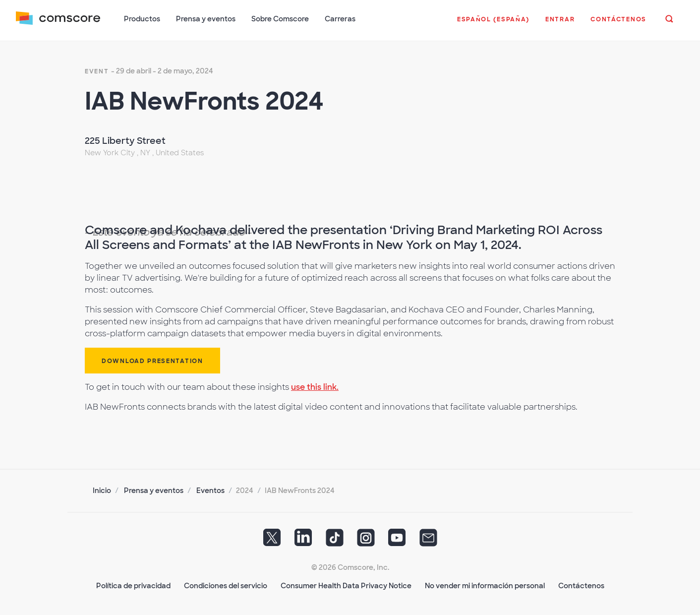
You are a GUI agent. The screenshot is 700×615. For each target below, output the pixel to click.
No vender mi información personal (485, 586)
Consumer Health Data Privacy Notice (346, 586)
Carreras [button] (340, 19)
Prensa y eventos (154, 491)
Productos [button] (142, 19)
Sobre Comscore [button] (280, 19)
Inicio (102, 491)
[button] (493, 24)
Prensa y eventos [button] (206, 19)
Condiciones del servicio (226, 586)
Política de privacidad (133, 586)
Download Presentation (152, 361)
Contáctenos (581, 586)
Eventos (210, 491)
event (97, 71)
